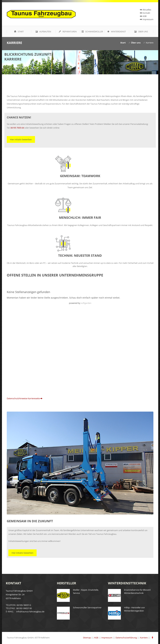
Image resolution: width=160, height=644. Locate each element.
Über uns (141, 32)
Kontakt (145, 13)
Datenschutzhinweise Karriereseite (25, 398)
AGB (96, 638)
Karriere (150, 43)
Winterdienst (117, 32)
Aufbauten (43, 32)
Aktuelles (145, 10)
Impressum (147, 19)
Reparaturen (68, 32)
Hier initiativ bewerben (21, 139)
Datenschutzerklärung (126, 638)
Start (19, 32)
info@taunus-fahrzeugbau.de (30, 612)
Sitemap (87, 638)
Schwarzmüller (92, 32)
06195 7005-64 (17, 128)
